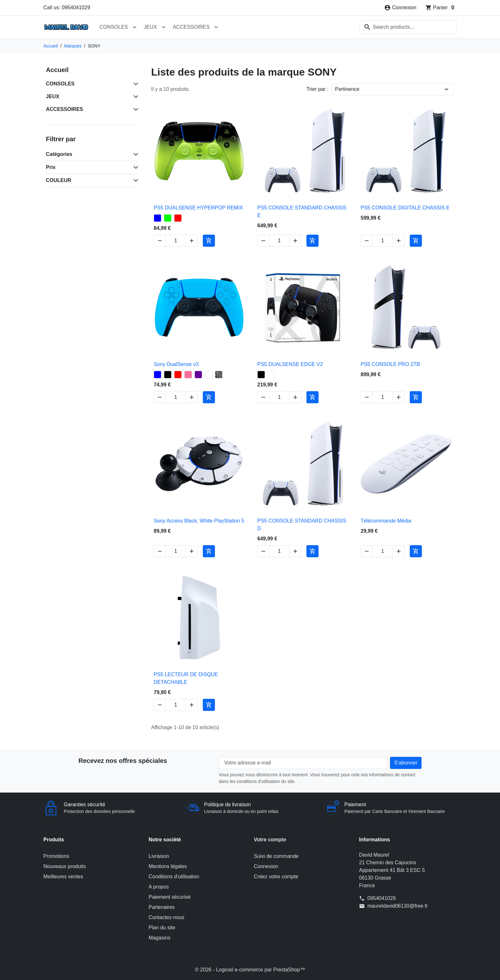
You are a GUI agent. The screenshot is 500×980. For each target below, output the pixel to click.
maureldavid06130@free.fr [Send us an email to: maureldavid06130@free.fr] (398, 906)
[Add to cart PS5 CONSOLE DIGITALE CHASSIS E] (416, 241)
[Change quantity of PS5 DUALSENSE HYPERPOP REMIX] (176, 241)
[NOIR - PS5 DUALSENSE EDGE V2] (261, 375)
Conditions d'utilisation (174, 877)
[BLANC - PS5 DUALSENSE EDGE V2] (271, 375)
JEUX (150, 27)
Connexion (266, 866)
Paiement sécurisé (170, 897)
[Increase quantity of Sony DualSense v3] (192, 397)
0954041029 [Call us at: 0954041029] (382, 898)
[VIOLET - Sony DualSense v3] (198, 375)
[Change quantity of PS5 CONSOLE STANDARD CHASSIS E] (279, 241)
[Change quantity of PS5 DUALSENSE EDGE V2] (279, 397)
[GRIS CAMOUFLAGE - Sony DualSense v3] (219, 375)
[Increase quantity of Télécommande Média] (399, 551)
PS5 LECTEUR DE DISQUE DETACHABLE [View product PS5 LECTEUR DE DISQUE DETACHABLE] (186, 678)
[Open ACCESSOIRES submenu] (216, 27)
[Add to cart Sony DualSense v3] (209, 397)
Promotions (56, 856)
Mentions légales (168, 866)
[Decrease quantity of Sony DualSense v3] (160, 397)
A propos (159, 887)
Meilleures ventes (63, 877)
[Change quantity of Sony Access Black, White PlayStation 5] (176, 551)
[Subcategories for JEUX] (135, 97)
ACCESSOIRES (191, 27)
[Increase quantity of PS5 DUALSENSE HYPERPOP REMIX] (192, 241)
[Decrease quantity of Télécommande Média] (367, 551)
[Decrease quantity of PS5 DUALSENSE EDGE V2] (263, 397)
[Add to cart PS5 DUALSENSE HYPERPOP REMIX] (209, 241)
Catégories (59, 154)
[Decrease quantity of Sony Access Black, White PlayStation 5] (160, 551)
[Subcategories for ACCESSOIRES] (135, 109)
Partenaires (162, 907)
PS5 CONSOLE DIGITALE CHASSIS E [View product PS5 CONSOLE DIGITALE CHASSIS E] (405, 208)
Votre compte (270, 840)
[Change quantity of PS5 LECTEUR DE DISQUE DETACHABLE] (176, 705)
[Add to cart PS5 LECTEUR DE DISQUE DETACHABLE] (209, 705)
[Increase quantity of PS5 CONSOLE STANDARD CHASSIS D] (295, 551)
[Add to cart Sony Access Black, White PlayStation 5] (209, 551)
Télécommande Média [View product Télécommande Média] (386, 520)
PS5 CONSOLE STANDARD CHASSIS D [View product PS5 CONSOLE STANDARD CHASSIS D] (302, 524)
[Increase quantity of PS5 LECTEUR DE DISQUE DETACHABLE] (192, 705)
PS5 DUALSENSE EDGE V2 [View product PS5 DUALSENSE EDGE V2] (290, 364)
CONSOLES (114, 27)
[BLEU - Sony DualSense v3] (158, 375)
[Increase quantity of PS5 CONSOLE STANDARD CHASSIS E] (295, 241)
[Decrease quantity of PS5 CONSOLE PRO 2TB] (367, 397)
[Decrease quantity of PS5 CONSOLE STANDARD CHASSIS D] (263, 551)
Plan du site (162, 928)
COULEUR (59, 180)
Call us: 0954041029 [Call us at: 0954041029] (67, 7)
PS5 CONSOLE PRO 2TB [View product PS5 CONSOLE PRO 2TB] (390, 364)
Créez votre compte (276, 877)
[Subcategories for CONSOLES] (135, 84)
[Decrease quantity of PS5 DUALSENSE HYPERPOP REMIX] (160, 241)
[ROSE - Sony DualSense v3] (188, 375)
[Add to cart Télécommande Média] (416, 551)
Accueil (57, 70)
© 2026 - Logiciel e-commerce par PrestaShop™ (250, 970)
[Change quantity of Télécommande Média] (383, 551)
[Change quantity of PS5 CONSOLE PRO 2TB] (383, 397)
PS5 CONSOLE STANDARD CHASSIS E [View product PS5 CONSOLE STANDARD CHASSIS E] (302, 212)
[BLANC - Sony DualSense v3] (209, 375)
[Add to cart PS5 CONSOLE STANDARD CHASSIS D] (312, 551)
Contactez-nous (166, 917)
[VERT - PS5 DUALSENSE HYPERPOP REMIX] (168, 218)
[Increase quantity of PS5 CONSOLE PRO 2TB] (399, 397)
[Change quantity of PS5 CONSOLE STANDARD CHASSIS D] (279, 551)
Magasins (159, 938)
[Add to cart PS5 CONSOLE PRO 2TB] (416, 397)
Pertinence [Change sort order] (347, 89)
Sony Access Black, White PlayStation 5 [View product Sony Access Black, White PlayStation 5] (199, 520)
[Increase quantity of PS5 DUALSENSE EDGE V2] (295, 397)
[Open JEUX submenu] (164, 27)
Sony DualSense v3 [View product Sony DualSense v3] (176, 364)
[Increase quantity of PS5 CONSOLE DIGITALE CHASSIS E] (399, 241)
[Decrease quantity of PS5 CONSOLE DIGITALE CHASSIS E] (367, 241)
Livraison (159, 856)
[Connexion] (400, 8)
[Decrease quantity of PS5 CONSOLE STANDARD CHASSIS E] (263, 241)
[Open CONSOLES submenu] (135, 27)
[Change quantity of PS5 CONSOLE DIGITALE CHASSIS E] (383, 241)
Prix (51, 167)
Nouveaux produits (65, 866)
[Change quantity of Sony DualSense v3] (176, 397)
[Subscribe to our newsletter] (406, 763)
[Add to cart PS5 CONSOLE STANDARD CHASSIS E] (312, 241)
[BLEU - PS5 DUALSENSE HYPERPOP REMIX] (158, 218)
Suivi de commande (276, 856)
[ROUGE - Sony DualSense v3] (178, 375)
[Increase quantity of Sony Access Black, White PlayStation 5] (192, 551)
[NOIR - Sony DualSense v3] (168, 375)
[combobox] (408, 27)
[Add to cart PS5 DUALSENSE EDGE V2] (312, 397)
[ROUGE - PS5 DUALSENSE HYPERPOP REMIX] (178, 218)
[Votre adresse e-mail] (303, 763)
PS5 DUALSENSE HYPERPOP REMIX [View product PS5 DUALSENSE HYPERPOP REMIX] (198, 208)
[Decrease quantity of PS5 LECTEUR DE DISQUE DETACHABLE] (160, 705)
